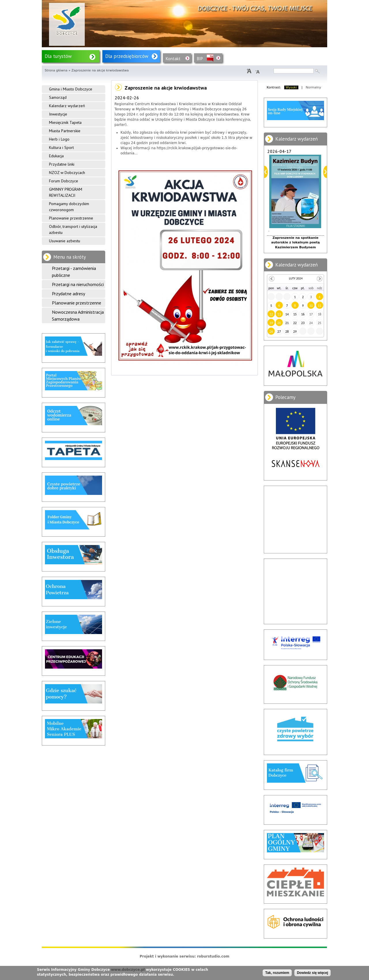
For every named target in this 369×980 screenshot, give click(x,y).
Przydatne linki (62, 164)
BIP (200, 59)
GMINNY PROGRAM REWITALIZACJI (66, 192)
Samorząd (58, 97)
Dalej (325, 172)
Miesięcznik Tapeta (65, 122)
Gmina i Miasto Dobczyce (71, 89)
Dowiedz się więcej (312, 973)
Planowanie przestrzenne (71, 218)
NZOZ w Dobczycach (67, 173)
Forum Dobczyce (64, 181)
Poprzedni (266, 172)
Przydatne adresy (68, 294)
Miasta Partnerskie (65, 131)
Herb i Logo (59, 139)
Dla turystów (58, 56)
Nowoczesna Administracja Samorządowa (78, 315)
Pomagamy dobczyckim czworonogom (69, 207)
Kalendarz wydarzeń (67, 106)
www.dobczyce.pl (128, 970)
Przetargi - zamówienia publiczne (74, 272)
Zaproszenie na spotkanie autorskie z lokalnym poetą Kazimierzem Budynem (295, 243)
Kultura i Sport (61, 147)
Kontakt (173, 59)
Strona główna (56, 70)
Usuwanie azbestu (65, 241)
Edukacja (56, 156)
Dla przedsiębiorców (127, 56)
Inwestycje (58, 114)
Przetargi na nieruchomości (78, 284)
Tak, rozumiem (277, 973)
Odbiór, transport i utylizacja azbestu (73, 229)
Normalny (314, 87)
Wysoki (291, 87)
